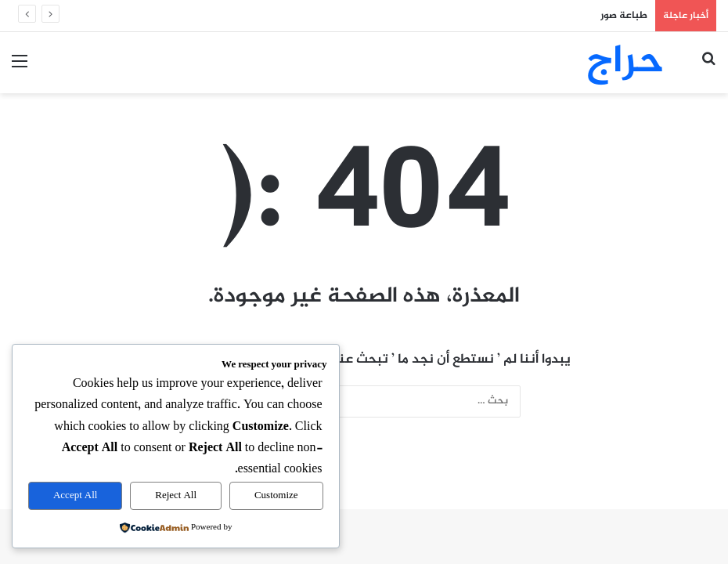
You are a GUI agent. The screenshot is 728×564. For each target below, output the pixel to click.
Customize (276, 496)
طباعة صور (624, 16)
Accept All (75, 496)
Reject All (176, 496)
